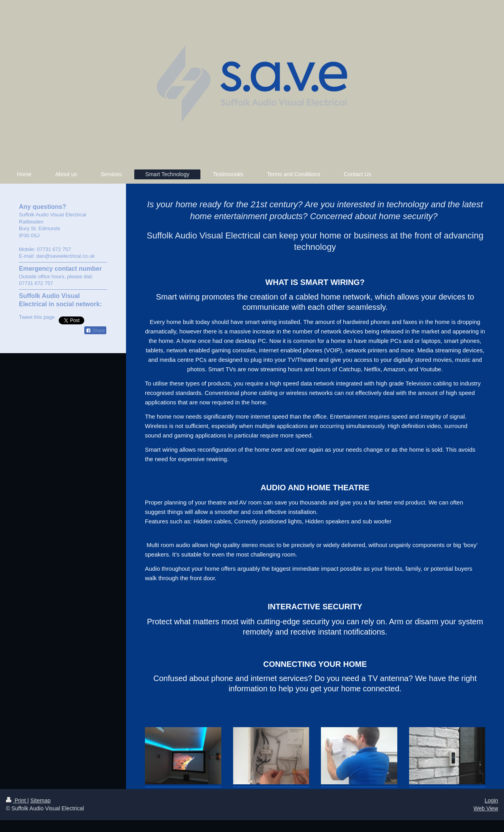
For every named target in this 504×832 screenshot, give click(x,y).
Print (17, 800)
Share (95, 331)
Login (491, 800)
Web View (486, 808)
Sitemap (40, 800)
